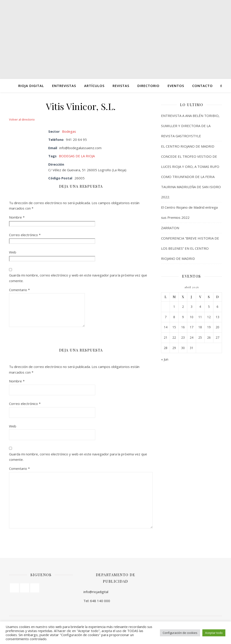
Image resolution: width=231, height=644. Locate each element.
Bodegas (69, 131)
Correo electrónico (25, 235)
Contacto (202, 86)
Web (13, 252)
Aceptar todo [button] (214, 633)
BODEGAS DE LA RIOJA (77, 156)
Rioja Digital (31, 86)
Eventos (176, 86)
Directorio (148, 86)
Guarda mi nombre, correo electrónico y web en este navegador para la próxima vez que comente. (78, 278)
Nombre (17, 217)
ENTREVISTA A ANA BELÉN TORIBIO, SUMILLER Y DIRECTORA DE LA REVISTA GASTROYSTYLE (190, 126)
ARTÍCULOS (94, 86)
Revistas (121, 86)
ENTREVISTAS (64, 86)
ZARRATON (170, 228)
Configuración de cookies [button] (180, 633)
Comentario (19, 290)
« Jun (165, 359)
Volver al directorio (22, 119)
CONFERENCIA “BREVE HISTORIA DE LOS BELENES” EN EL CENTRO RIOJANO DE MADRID (190, 248)
